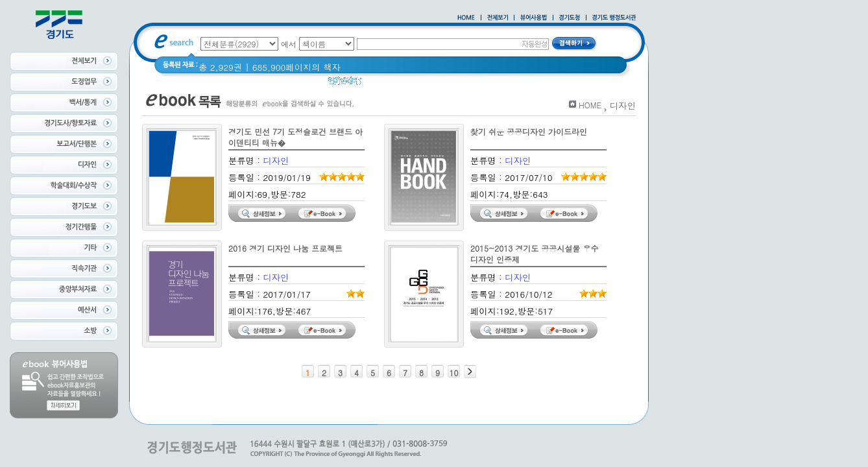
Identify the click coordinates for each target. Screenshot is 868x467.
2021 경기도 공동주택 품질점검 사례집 (510, 84)
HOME (590, 105)
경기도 (410, 84)
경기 (379, 84)
